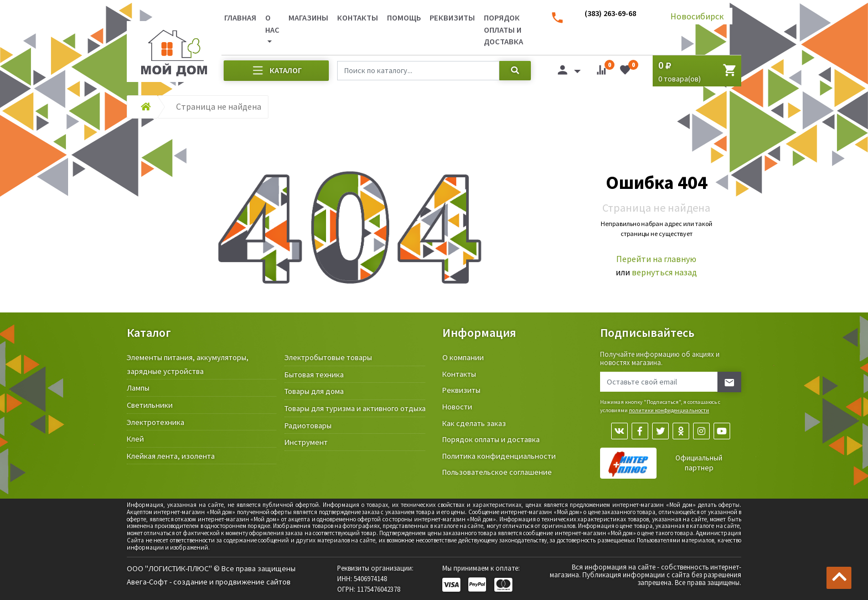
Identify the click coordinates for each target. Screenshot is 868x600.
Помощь (404, 18)
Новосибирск (697, 16)
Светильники (150, 405)
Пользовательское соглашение (497, 472)
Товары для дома (314, 391)
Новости (457, 407)
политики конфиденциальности (669, 410)
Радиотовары (308, 425)
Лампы (138, 388)
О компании (463, 357)
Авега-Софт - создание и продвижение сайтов (209, 582)
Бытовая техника (314, 375)
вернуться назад (664, 272)
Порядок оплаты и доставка (503, 30)
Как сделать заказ (474, 423)
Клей (135, 439)
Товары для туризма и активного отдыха (355, 408)
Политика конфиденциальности (499, 456)
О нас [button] (272, 24)
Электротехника (156, 422)
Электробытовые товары (328, 357)
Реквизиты (452, 18)
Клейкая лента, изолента (171, 456)
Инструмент (306, 442)
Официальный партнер (699, 463)
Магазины (308, 18)
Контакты (358, 18)
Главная (240, 18)
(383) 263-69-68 (610, 13)
